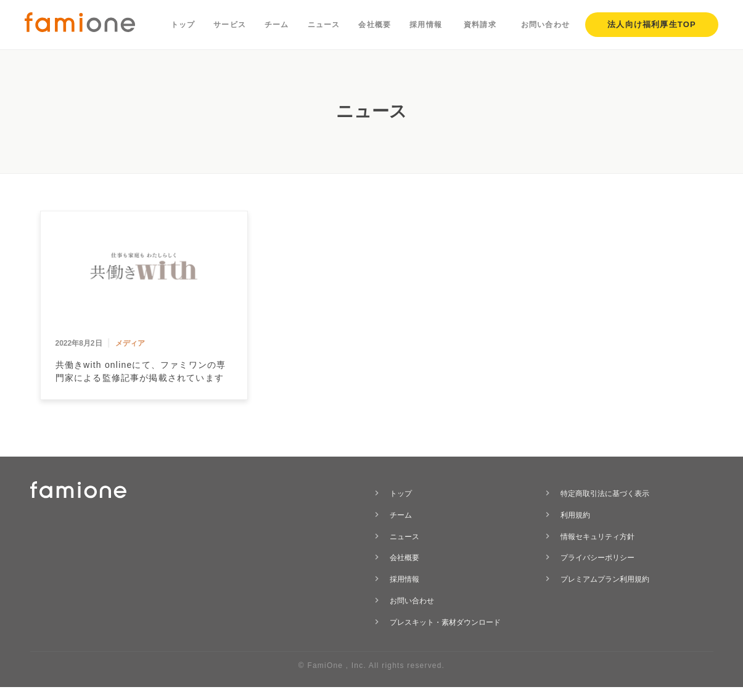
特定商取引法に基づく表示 (605, 494)
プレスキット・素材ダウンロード (445, 622)
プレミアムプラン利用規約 (605, 579)
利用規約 (575, 515)
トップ (183, 25)
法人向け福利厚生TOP (652, 24)
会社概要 (375, 25)
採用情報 (426, 25)
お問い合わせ (545, 25)
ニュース (324, 25)
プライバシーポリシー (597, 558)
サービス (230, 25)
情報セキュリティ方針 (597, 537)
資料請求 (480, 25)
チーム (277, 25)
